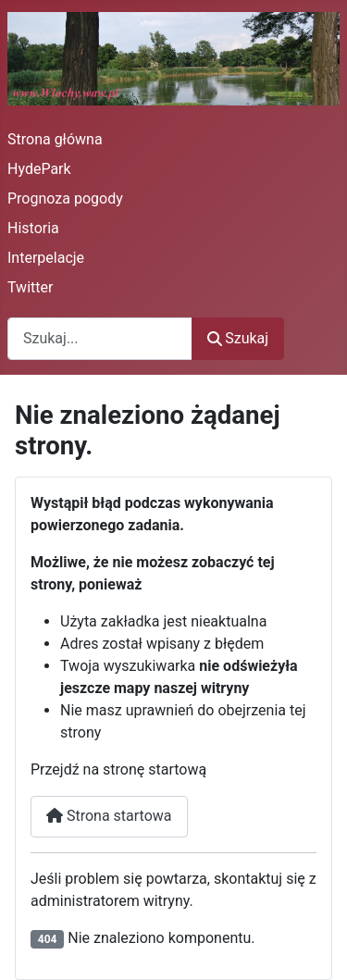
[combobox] (100, 338)
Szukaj (238, 338)
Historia (33, 228)
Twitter (30, 287)
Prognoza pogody (65, 198)
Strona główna (55, 139)
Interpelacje (46, 258)
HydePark (39, 169)
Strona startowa (109, 816)
